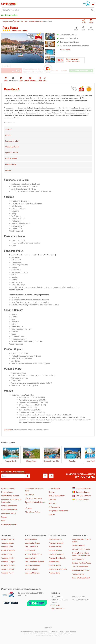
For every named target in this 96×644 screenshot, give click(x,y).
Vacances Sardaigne (32, 543)
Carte (40, 81)
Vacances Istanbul (55, 550)
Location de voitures (9, 524)
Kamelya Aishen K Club (81, 570)
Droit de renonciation (9, 506)
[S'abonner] (28, 476)
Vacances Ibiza (54, 562)
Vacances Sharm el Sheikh (35, 562)
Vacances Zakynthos (33, 565)
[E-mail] (13, 476)
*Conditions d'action (33, 512)
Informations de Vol (9, 513)
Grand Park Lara (78, 559)
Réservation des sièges (33, 498)
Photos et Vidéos (30, 81)
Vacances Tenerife (55, 539)
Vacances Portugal (8, 565)
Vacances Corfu (54, 573)
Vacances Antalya (55, 547)
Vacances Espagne (8, 550)
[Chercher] (92, 10)
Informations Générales (10, 496)
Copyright (52, 499)
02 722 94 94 (85, 477)
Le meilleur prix (54, 488)
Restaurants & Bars (12, 141)
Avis (21, 81)
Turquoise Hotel (78, 574)
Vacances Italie (7, 554)
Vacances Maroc (7, 573)
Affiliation (29, 508)
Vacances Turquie (8, 539)
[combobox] (48, 10)
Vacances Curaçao (8, 562)
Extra (3, 521)
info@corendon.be (57, 609)
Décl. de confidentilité (57, 496)
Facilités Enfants (11, 159)
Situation (9, 129)
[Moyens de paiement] (10, 603)
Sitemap (52, 514)
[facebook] (45, 476)
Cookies (52, 492)
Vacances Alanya (55, 565)
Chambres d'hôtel (12, 147)
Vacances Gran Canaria (57, 558)
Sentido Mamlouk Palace (82, 563)
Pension (8, 170)
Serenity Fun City (79, 545)
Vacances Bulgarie (8, 569)
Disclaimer (8, 430)
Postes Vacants (54, 507)
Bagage (4, 517)
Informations (13, 81)
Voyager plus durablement (58, 511)
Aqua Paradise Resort (80, 567)
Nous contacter (7, 492)
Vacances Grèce (7, 547)
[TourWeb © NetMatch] (48, 628)
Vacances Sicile (30, 550)
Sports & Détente (12, 153)
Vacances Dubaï (31, 539)
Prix (6, 81)
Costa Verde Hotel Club (81, 549)
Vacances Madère (31, 547)
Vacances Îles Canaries (33, 554)
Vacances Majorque (32, 573)
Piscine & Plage (11, 164)
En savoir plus (65, 49)
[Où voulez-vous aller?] (48, 10)
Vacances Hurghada (56, 543)
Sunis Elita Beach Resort (81, 578)
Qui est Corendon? (8, 488)
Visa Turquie (30, 494)
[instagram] (51, 476)
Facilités (8, 135)
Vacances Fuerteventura (58, 569)
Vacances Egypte (7, 543)
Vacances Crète (31, 558)
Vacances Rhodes (31, 569)
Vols (45, 81)
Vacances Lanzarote (56, 554)
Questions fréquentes (9, 509)
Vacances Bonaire (8, 558)
